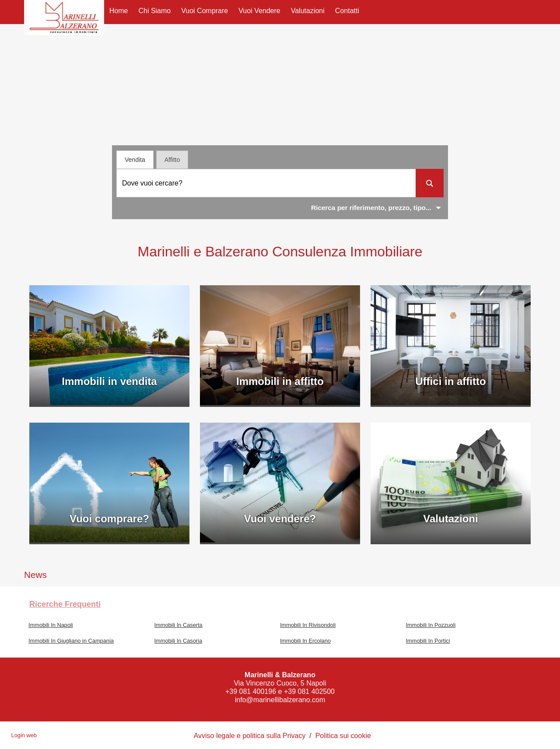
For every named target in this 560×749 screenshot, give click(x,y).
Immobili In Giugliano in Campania (71, 641)
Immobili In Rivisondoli (308, 625)
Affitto (172, 160)
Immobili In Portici (428, 641)
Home (119, 11)
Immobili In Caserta (178, 625)
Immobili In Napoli (51, 625)
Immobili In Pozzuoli (431, 625)
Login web (24, 735)
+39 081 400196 (251, 691)
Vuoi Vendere (259, 11)
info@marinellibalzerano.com (280, 700)
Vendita (135, 160)
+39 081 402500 (309, 691)
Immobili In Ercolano (305, 641)
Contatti (347, 11)
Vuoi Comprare (205, 11)
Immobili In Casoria (178, 641)
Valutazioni (308, 11)
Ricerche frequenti (65, 604)
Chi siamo (154, 11)
